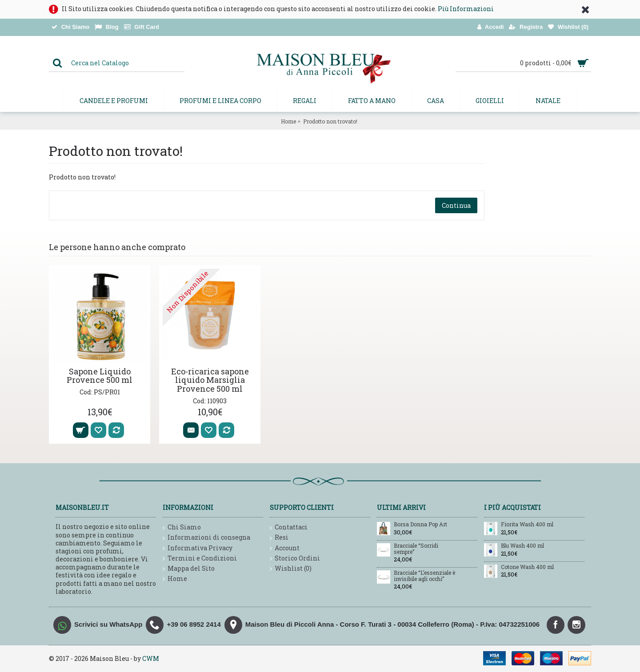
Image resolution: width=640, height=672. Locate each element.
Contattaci (289, 527)
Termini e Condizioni (200, 559)
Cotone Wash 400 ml (527, 567)
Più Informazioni (466, 9)
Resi (279, 538)
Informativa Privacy (198, 548)
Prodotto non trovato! (330, 121)
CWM (151, 658)
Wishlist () (291, 569)
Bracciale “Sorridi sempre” (416, 549)
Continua (456, 205)
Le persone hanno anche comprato (117, 247)
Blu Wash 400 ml (522, 546)
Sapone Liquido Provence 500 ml (100, 376)
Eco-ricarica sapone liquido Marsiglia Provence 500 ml (210, 380)
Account (285, 548)
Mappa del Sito (189, 569)
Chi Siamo (182, 527)
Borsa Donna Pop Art (420, 525)
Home (288, 121)
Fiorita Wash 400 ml (527, 525)
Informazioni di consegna (206, 538)
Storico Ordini (295, 559)
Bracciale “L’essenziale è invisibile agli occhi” (424, 576)
